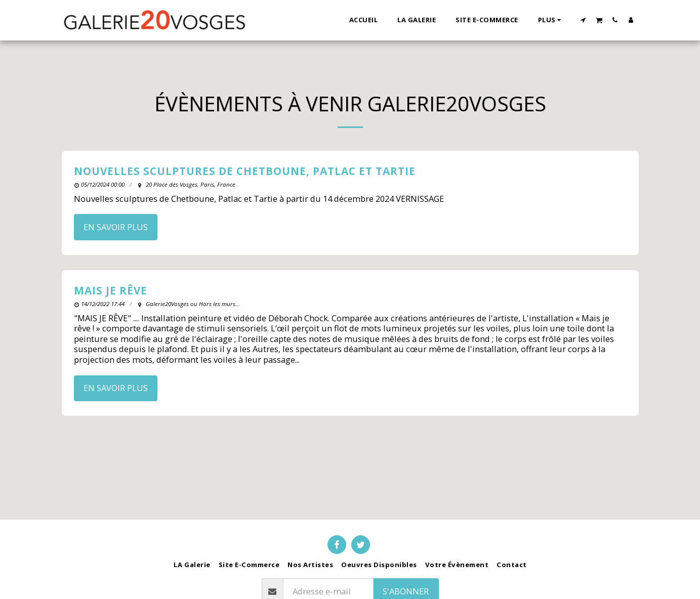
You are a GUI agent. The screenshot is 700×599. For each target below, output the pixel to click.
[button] (583, 20)
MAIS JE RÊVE (111, 290)
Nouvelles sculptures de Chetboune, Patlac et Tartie (245, 171)
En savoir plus (116, 227)
